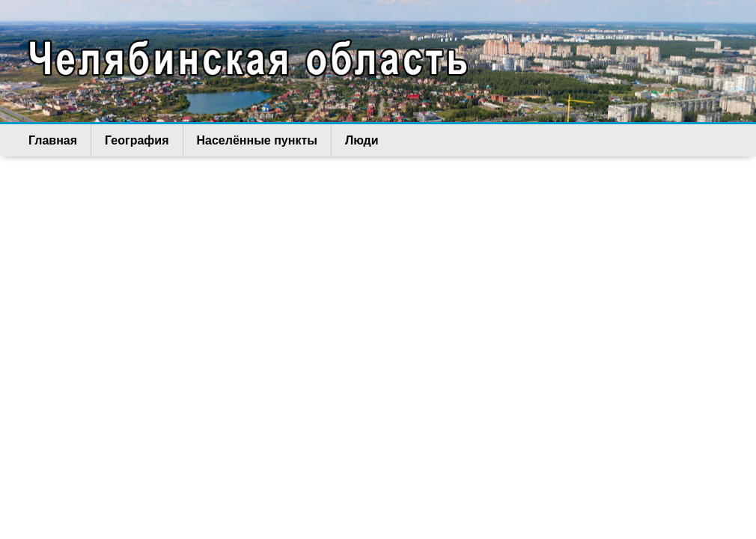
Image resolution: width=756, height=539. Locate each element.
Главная (53, 140)
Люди (362, 140)
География (137, 140)
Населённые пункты (257, 140)
